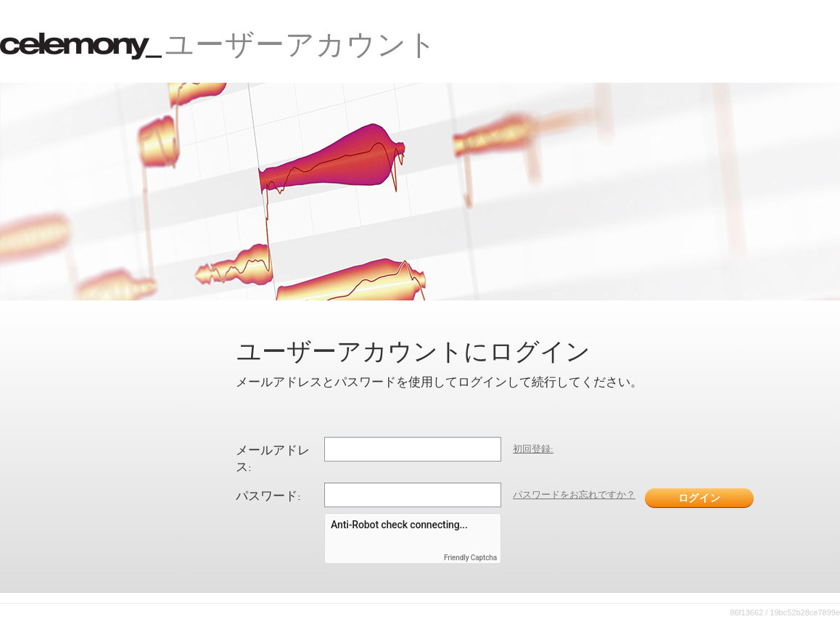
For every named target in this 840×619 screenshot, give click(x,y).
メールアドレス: (273, 458)
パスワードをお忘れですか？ (574, 495)
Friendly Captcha (470, 558)
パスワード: (268, 496)
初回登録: (533, 449)
